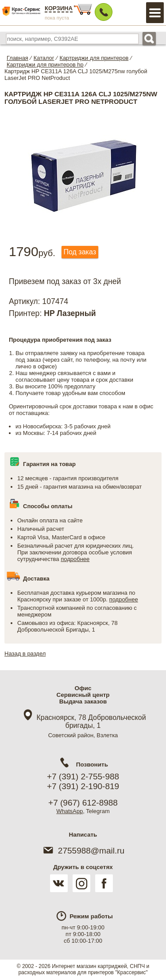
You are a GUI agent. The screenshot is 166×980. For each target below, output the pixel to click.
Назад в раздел (25, 654)
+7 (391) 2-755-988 (83, 776)
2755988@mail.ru (83, 851)
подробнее (75, 559)
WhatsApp (69, 811)
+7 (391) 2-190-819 (83, 786)
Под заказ (80, 252)
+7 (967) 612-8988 (83, 803)
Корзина (59, 8)
